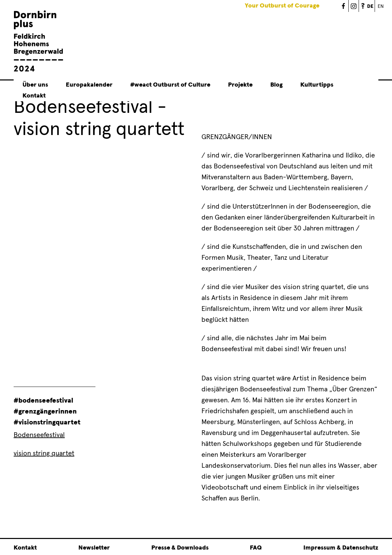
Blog (276, 85)
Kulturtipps (317, 85)
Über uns (35, 85)
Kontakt (34, 96)
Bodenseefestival (39, 435)
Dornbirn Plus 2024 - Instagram (354, 6)
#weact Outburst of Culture (170, 85)
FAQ (364, 6)
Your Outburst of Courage (282, 6)
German (375, 2)
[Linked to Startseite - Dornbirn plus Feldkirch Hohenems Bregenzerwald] (38, 71)
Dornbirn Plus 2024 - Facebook (344, 6)
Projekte (240, 85)
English (380, 6)
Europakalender (89, 85)
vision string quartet (44, 453)
